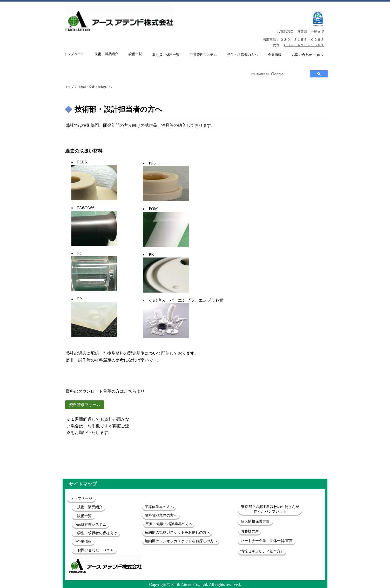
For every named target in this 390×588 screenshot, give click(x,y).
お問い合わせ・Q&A (307, 55)
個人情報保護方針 (255, 521)
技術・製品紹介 (106, 54)
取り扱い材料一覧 (166, 55)
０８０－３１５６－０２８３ (302, 40)
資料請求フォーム (85, 405)
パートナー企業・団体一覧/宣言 (267, 541)
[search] (277, 74)
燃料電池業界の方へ (161, 515)
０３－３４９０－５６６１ (304, 45)
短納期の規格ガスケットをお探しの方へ (177, 533)
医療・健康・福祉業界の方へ (169, 524)
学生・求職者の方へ (242, 55)
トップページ (74, 54)
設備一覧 (135, 54)
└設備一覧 (83, 516)
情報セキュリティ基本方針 (262, 551)
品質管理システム (203, 55)
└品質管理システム (91, 524)
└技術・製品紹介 (89, 507)
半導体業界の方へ (159, 507)
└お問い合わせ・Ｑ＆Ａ (94, 550)
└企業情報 (83, 542)
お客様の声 (250, 531)
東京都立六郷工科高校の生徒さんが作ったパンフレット (270, 509)
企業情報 (275, 55)
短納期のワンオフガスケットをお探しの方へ (181, 541)
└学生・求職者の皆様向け (96, 533)
